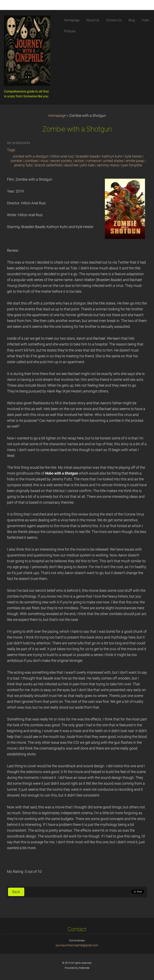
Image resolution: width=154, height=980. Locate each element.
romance (94, 161)
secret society (61, 161)
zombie (16, 161)
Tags (11, 150)
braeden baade (88, 156)
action (79, 161)
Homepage (57, 116)
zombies (31, 161)
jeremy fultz (23, 165)
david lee (71, 165)
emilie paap (135, 161)
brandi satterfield (48, 165)
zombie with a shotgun (31, 156)
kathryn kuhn (112, 156)
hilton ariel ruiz (62, 156)
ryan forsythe (132, 165)
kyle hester (134, 156)
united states (113, 161)
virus (44, 161)
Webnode (84, 968)
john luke (87, 165)
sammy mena (108, 165)
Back (16, 892)
